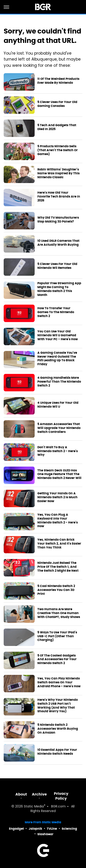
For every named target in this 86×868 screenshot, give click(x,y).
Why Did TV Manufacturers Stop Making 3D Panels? (58, 220)
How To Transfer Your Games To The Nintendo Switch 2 (56, 312)
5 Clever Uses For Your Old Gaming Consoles (57, 104)
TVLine (52, 829)
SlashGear (45, 834)
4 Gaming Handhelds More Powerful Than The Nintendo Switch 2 (59, 382)
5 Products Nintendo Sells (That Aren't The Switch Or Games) (58, 150)
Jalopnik (35, 829)
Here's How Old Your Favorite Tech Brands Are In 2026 (59, 197)
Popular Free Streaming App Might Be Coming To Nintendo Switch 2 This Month (59, 289)
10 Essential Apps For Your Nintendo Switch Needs (57, 752)
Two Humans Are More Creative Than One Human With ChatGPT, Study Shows (59, 613)
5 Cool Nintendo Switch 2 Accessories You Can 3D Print (56, 590)
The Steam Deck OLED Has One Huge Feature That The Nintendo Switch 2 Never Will (59, 474)
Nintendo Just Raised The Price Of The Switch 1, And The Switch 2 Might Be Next (58, 567)
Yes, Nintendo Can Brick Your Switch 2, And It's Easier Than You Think (59, 544)
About (21, 794)
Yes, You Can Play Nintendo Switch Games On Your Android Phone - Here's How (59, 682)
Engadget (16, 829)
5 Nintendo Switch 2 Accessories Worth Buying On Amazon (58, 729)
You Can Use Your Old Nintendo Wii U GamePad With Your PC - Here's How (58, 335)
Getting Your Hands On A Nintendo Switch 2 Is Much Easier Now (57, 497)
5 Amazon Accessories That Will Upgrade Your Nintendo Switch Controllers (59, 428)
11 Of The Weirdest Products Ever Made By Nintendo (58, 81)
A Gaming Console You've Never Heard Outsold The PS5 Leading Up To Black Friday (57, 359)
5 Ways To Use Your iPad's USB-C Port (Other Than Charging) (57, 636)
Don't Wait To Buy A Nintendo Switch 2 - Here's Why (58, 451)
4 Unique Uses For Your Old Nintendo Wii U (58, 405)
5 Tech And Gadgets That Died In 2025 (57, 127)
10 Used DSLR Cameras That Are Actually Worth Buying (58, 243)
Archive (39, 794)
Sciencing (69, 829)
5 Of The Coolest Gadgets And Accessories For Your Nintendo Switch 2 (57, 659)
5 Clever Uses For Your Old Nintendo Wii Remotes (57, 266)
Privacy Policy (61, 796)
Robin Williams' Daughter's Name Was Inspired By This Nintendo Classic (58, 173)
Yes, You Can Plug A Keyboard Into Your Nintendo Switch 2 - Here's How (58, 521)
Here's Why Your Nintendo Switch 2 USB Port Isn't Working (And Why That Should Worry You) (58, 706)
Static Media (34, 807)
